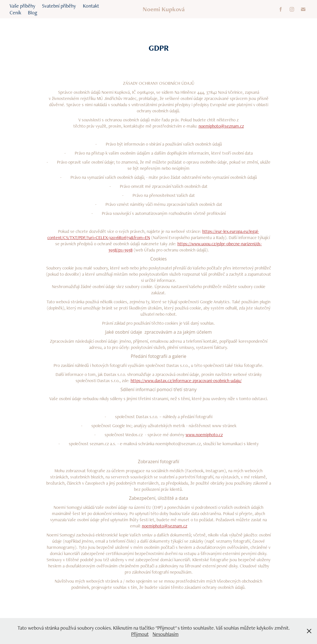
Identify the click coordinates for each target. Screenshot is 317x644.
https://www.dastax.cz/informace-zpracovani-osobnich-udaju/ (186, 381)
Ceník (15, 13)
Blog (33, 13)
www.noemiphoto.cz (204, 435)
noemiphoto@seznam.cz (221, 126)
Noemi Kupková (164, 9)
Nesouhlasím (166, 634)
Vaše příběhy (22, 6)
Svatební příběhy (59, 6)
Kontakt (91, 6)
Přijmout (140, 634)
